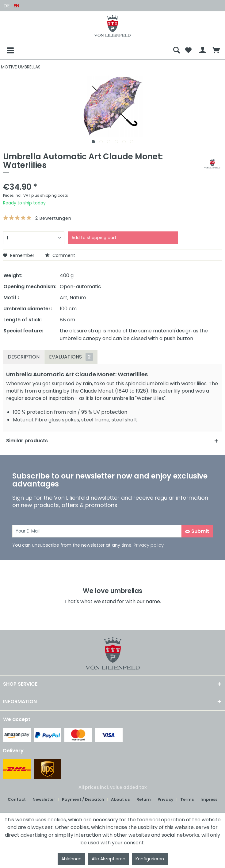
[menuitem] (87, 50)
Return (144, 799)
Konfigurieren (150, 859)
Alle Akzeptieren (109, 859)
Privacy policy (149, 545)
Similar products (27, 441)
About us (120, 799)
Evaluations (71, 357)
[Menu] (6, 50)
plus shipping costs (50, 195)
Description (24, 357)
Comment (60, 255)
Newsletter (44, 799)
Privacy (166, 799)
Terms (187, 799)
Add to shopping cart (94, 238)
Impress (209, 799)
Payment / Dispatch (83, 799)
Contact (17, 799)
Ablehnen (71, 859)
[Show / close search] (177, 50)
